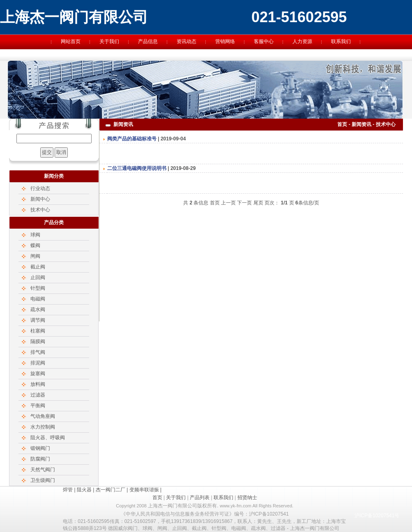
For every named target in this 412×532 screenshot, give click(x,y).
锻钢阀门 (40, 448)
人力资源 (302, 41)
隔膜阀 (38, 342)
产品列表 (200, 498)
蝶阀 (35, 245)
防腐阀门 (40, 459)
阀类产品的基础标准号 (132, 139)
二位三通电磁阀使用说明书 (137, 168)
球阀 (35, 235)
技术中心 (40, 210)
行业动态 (40, 188)
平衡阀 (38, 406)
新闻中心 (40, 199)
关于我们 (109, 41)
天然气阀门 (43, 470)
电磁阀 (38, 299)
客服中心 (264, 41)
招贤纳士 (247, 498)
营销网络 (225, 41)
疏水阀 (38, 310)
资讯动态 (186, 41)
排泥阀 (38, 363)
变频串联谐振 (144, 490)
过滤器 (38, 395)
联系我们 (341, 41)
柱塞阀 (38, 331)
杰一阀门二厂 (110, 490)
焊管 (68, 490)
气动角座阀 (43, 416)
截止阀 (38, 267)
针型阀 (38, 288)
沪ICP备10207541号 (377, 516)
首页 (342, 124)
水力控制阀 (43, 427)
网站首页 (71, 41)
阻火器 (84, 490)
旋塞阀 (38, 374)
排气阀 (38, 352)
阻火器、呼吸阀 (48, 438)
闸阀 (35, 256)
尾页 (258, 203)
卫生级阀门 (43, 480)
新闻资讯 (361, 124)
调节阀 (38, 320)
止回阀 (38, 277)
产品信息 (148, 41)
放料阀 (38, 384)
